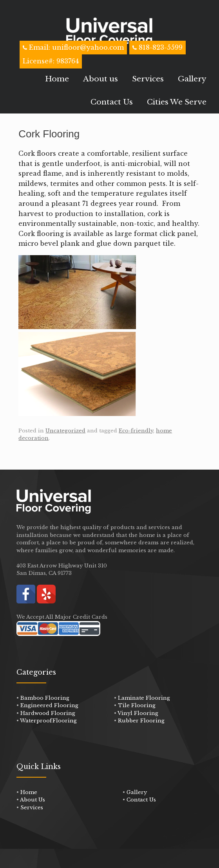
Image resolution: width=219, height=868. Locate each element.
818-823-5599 (161, 47)
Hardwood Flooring (48, 713)
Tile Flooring (137, 705)
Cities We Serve (177, 102)
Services (148, 79)
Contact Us (112, 102)
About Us (33, 800)
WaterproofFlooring (48, 721)
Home (57, 79)
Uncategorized (65, 431)
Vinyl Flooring (138, 713)
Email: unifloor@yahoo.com (75, 47)
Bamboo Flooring (45, 698)
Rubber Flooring (141, 721)
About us (100, 79)
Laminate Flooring (144, 698)
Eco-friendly (136, 431)
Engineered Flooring (49, 705)
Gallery (192, 79)
